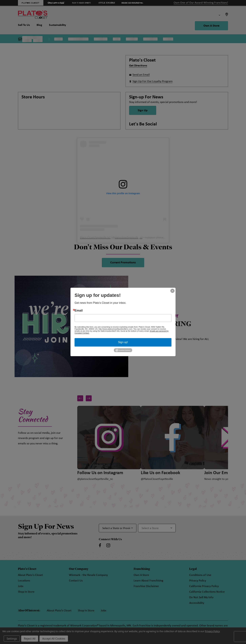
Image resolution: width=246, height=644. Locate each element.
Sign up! (123, 342)
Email (79, 311)
